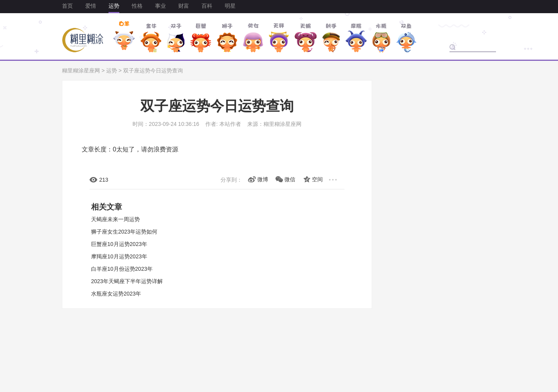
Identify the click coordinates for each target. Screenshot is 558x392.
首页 (67, 6)
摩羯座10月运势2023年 (119, 256)
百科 (207, 6)
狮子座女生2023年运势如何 (124, 232)
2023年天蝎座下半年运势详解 (127, 281)
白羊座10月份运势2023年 (122, 269)
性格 (137, 6)
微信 (290, 179)
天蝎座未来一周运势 (115, 219)
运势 (114, 6)
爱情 (91, 6)
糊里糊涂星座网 (81, 70)
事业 (160, 6)
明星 (230, 6)
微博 (263, 179)
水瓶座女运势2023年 (116, 294)
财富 (184, 6)
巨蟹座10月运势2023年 (119, 244)
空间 (317, 179)
